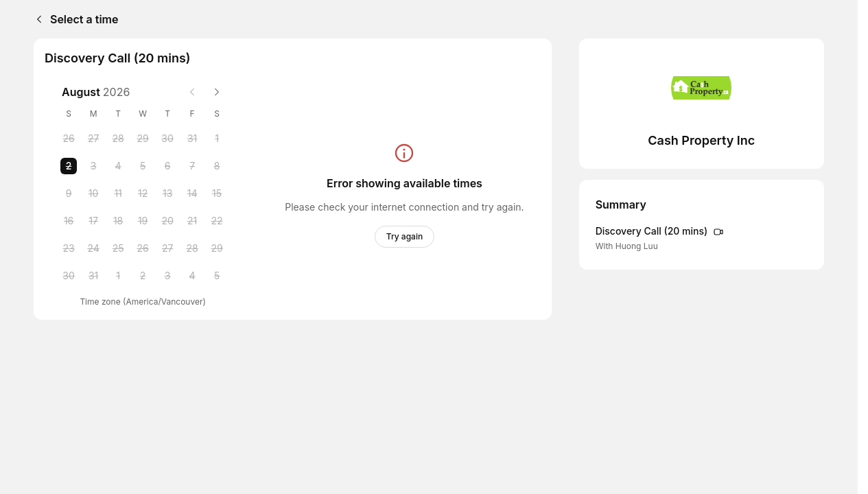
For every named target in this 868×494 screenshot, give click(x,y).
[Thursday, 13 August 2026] (167, 193)
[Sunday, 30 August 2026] (69, 276)
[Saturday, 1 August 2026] (217, 139)
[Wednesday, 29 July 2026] (143, 139)
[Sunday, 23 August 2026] (69, 248)
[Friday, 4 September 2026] (192, 276)
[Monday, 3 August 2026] (93, 166)
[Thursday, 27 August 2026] (167, 248)
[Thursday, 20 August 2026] (167, 221)
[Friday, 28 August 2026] (192, 248)
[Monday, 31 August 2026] (93, 276)
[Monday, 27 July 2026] (93, 139)
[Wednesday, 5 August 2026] (143, 166)
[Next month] (217, 92)
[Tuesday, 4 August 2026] (118, 166)
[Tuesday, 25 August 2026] (118, 248)
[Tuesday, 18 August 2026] (118, 221)
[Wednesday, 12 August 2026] (143, 193)
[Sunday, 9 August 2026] (69, 193)
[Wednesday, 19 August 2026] (143, 221)
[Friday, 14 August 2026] (192, 193)
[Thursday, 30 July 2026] (167, 139)
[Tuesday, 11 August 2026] (118, 193)
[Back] (36, 19)
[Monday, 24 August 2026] (93, 248)
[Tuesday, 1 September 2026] (118, 276)
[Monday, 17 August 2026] (93, 221)
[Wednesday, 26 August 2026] (143, 248)
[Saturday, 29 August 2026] (217, 248)
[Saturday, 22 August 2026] (217, 221)
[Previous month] (192, 92)
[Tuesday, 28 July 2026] (118, 139)
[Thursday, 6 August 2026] (167, 166)
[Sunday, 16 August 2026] (69, 221)
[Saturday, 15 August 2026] (217, 193)
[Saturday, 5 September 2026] (217, 276)
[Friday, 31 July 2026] (192, 139)
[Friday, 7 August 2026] (192, 166)
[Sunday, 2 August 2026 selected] (69, 166)
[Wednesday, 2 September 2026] (143, 276)
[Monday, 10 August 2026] (93, 193)
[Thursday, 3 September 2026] (167, 276)
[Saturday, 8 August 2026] (217, 166)
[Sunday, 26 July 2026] (69, 139)
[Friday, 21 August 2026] (192, 221)
